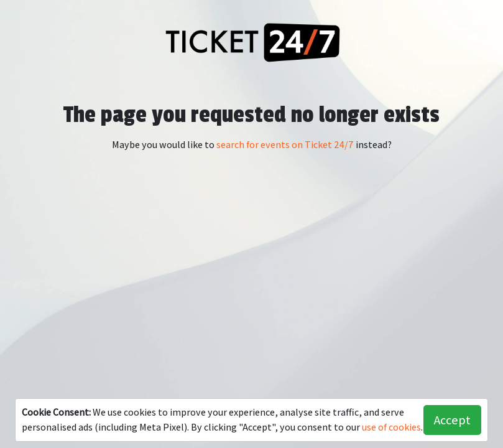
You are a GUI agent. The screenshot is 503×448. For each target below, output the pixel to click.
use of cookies (391, 427)
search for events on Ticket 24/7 (285, 145)
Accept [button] (452, 420)
